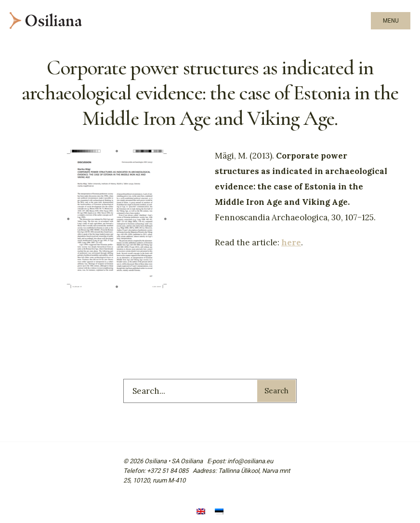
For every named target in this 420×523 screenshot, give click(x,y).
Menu (391, 21)
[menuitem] (201, 512)
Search (276, 391)
